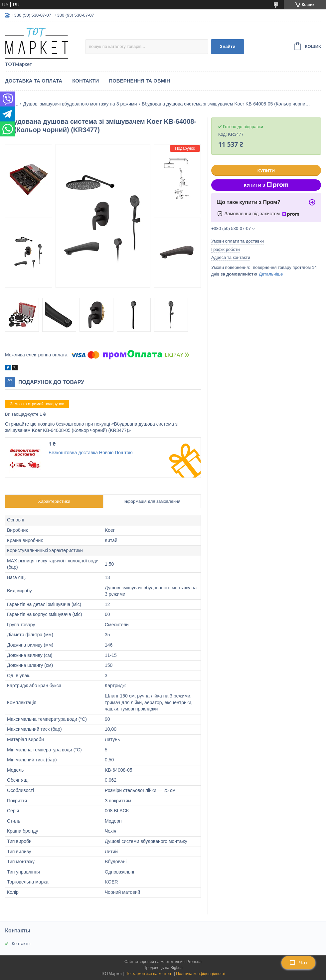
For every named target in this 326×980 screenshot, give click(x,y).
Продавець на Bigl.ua (163, 968)
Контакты (21, 944)
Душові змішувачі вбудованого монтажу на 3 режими (80, 104)
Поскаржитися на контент (149, 974)
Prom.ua (194, 962)
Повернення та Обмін (139, 81)
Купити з (266, 185)
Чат (298, 963)
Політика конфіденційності (201, 974)
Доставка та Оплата (34, 81)
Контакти (85, 81)
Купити (266, 171)
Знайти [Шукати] (228, 46)
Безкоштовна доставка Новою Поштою (91, 453)
